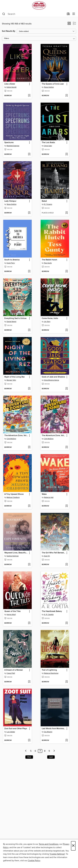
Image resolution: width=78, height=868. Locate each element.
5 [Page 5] (31, 751)
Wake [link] (44, 494)
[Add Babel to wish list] (67, 213)
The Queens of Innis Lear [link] (53, 84)
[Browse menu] (74, 14)
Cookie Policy (34, 861)
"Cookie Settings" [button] (57, 854)
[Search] (4, 14)
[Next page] (54, 751)
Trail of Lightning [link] (49, 670)
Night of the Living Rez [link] (14, 377)
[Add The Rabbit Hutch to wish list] (67, 272)
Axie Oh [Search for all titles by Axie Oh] (47, 556)
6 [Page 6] (35, 751)
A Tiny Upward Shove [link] (14, 494)
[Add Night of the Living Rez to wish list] (29, 389)
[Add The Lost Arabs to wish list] (67, 154)
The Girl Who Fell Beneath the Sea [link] (54, 553)
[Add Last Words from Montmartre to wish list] (67, 740)
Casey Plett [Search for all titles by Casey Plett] (11, 673)
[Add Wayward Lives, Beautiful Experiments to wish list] (29, 565)
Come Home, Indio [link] (50, 318)
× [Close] (73, 846)
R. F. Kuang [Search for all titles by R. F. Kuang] (48, 204)
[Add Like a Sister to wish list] (29, 96)
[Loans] (68, 14)
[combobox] (34, 14)
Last (51, 757)
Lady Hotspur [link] (10, 201)
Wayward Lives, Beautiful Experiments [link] (16, 553)
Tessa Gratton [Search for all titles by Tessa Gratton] (49, 87)
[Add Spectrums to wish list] (29, 154)
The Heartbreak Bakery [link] (52, 611)
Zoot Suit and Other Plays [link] (16, 729)
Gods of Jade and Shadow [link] (53, 377)
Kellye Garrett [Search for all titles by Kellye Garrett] (12, 87)
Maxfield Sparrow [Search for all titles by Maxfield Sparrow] (13, 146)
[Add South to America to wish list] (29, 272)
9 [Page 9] (49, 751)
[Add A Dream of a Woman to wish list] (29, 682)
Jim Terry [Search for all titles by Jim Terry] (47, 322)
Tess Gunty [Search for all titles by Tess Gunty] (48, 263)
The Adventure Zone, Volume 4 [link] (54, 436)
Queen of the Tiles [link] (12, 611)
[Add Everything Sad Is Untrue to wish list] (29, 330)
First (29, 757)
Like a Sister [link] (10, 84)
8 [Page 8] (45, 751)
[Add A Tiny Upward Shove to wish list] (29, 506)
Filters (7, 38)
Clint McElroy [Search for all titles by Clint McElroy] (11, 439)
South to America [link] (12, 260)
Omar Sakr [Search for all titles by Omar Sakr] (48, 146)
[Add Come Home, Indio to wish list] (67, 330)
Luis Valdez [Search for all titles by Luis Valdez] (11, 732)
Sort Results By (9, 31)
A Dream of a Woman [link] (14, 670)
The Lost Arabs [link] (48, 143)
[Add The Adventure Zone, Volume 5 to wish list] (29, 447)
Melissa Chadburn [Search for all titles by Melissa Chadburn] (13, 497)
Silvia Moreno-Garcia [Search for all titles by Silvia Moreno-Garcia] (51, 380)
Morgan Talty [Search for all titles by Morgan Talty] (11, 380)
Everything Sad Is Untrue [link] (15, 318)
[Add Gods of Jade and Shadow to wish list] (67, 389)
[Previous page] (26, 751)
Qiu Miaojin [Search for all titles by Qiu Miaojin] (48, 732)
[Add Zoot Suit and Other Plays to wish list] (29, 740)
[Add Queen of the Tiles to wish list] (29, 623)
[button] (69, 24)
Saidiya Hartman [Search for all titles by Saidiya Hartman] (13, 556)
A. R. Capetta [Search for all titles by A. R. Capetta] (49, 615)
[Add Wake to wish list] (67, 506)
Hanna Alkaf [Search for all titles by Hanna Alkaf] (11, 615)
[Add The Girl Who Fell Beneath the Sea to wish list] (67, 565)
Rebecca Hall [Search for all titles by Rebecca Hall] (49, 497)
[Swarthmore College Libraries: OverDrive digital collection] (39, 5)
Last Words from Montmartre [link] (54, 729)
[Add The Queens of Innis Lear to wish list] (67, 96)
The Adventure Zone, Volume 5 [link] (16, 436)
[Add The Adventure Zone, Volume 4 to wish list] (67, 447)
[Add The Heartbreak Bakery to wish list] (67, 623)
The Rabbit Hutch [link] (49, 260)
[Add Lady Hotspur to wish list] (29, 213)
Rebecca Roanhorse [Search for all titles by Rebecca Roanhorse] (51, 673)
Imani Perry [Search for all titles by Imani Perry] (11, 263)
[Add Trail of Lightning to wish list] (67, 682)
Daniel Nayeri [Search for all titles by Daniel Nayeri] (11, 322)
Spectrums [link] (9, 143)
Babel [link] (44, 201)
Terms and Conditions (49, 844)
